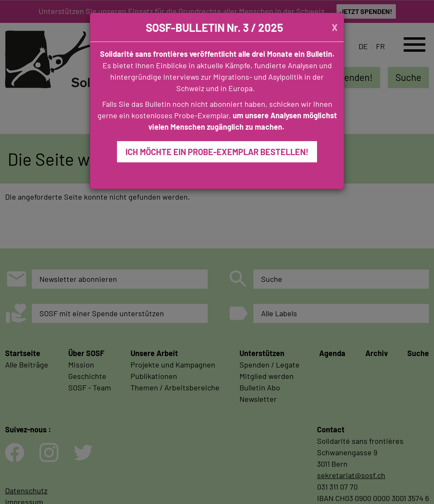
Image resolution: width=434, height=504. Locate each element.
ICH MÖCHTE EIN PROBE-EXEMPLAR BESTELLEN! (217, 152)
